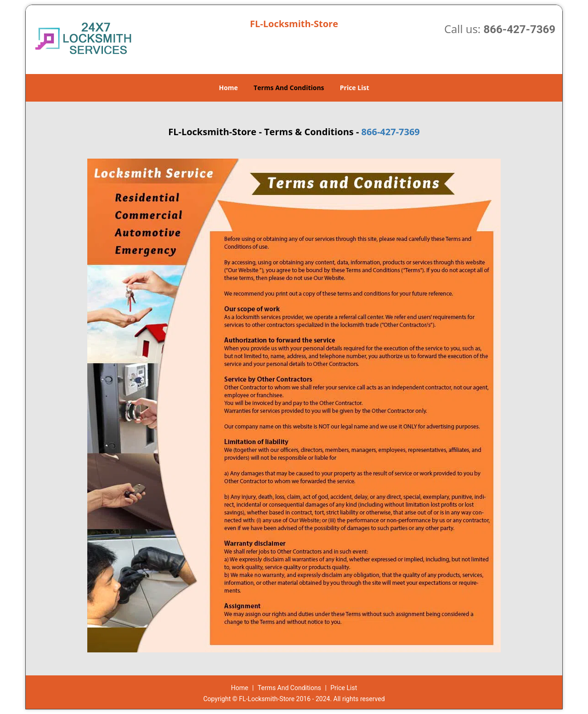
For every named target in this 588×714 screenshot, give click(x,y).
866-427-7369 (519, 29)
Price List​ (344, 688)
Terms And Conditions (289, 88)
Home (228, 88)
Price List (355, 88)
